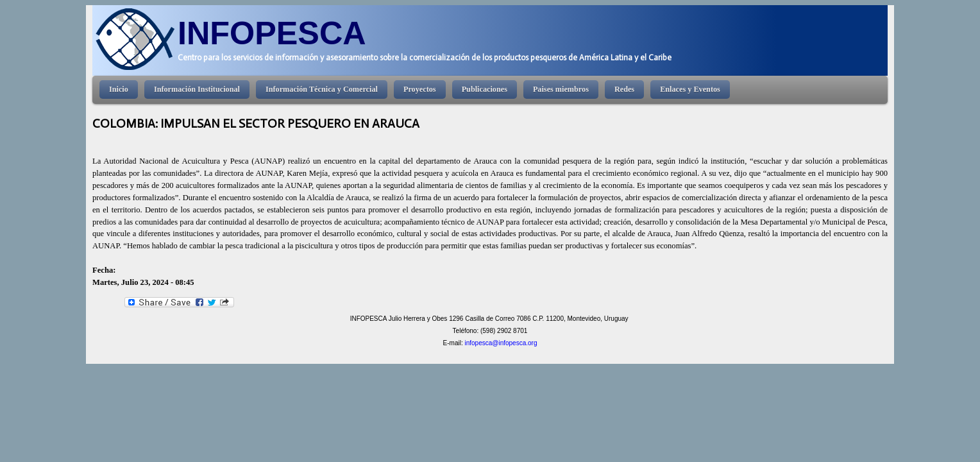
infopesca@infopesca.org (501, 343)
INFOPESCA (272, 33)
